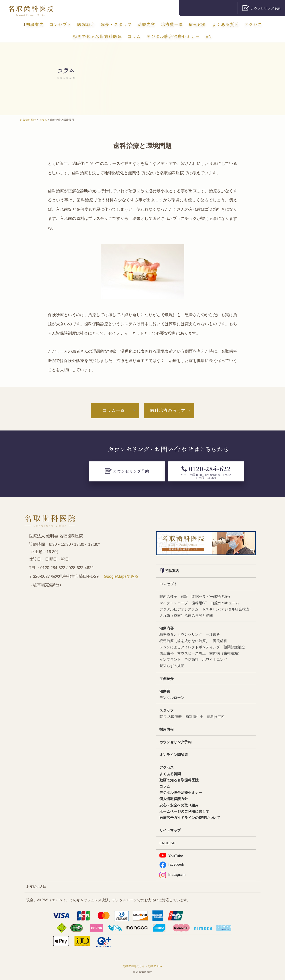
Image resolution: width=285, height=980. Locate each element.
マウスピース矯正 (191, 653)
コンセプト (61, 24)
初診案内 (33, 24)
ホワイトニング (215, 659)
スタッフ (167, 710)
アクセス (253, 24)
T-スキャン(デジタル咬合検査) (226, 609)
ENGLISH (167, 843)
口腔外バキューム (225, 603)
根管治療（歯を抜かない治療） (184, 641)
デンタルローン (172, 697)
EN (209, 36)
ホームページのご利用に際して (184, 811)
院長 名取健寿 (171, 717)
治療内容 (147, 24)
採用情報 (167, 729)
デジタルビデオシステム (179, 609)
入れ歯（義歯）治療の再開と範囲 (186, 615)
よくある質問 (226, 24)
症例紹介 (198, 24)
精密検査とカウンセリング (181, 634)
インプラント (170, 659)
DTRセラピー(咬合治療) (211, 596)
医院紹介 (86, 24)
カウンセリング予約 (175, 742)
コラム (134, 36)
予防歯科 (191, 659)
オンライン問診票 (174, 755)
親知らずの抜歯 (172, 666)
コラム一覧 (114, 410)
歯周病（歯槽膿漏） (225, 653)
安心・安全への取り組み (179, 805)
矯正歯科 (167, 653)
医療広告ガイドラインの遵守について (190, 818)
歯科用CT (199, 603)
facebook (172, 864)
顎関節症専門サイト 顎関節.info (143, 966)
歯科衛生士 (194, 717)
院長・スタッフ (116, 24)
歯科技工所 (216, 717)
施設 (184, 596)
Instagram (172, 875)
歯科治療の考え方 (168, 410)
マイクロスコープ (174, 603)
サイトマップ (170, 830)
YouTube (171, 855)
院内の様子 (168, 596)
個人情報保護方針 (174, 799)
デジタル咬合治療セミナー (173, 36)
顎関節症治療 (234, 647)
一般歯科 (213, 634)
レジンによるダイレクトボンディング (190, 647)
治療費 (165, 691)
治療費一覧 (172, 24)
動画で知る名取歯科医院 (98, 36)
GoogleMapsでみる (121, 576)
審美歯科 (220, 641)
